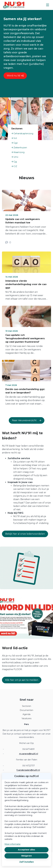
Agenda (26, 714)
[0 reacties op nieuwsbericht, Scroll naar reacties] (8, 242)
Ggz (14, 143)
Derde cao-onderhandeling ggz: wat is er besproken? (25, 391)
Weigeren (26, 856)
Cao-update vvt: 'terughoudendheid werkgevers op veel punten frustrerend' (25, 338)
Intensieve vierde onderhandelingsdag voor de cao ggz (26, 284)
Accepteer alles (26, 850)
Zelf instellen (27, 862)
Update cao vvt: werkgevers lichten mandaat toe (23, 221)
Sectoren (27, 706)
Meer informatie (13, 844)
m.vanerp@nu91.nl (29, 754)
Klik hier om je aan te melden (22, 680)
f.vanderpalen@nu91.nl (28, 770)
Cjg (14, 162)
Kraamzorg (18, 152)
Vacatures (26, 718)
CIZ (14, 166)
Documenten (26, 710)
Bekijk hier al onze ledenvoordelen (25, 534)
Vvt (14, 138)
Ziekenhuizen (19, 148)
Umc (15, 157)
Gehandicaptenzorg (22, 134)
